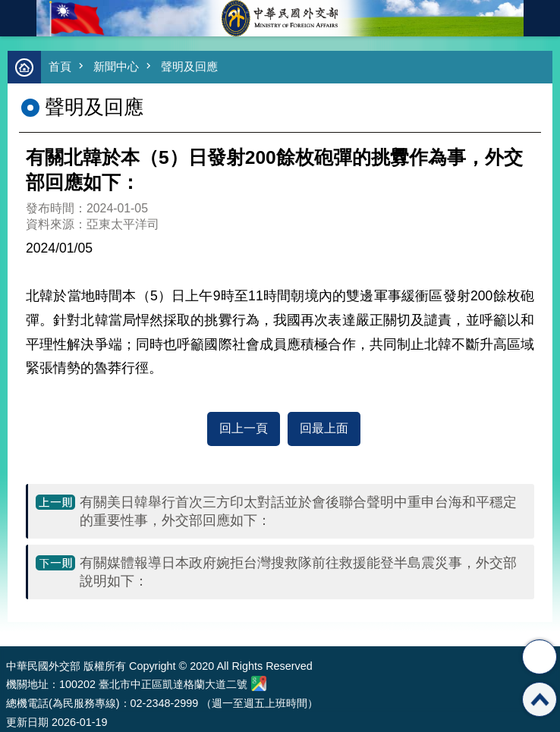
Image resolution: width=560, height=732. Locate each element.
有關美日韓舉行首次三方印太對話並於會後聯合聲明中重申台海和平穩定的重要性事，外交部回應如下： (298, 511)
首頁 (60, 66)
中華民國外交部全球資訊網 (280, 18)
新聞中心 (116, 66)
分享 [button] (540, 657)
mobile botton (18, 18)
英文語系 (542, 18)
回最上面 (324, 428)
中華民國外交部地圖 (259, 683)
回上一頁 (244, 428)
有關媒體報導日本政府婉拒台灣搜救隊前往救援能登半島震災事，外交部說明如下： (298, 572)
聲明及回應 (189, 66)
